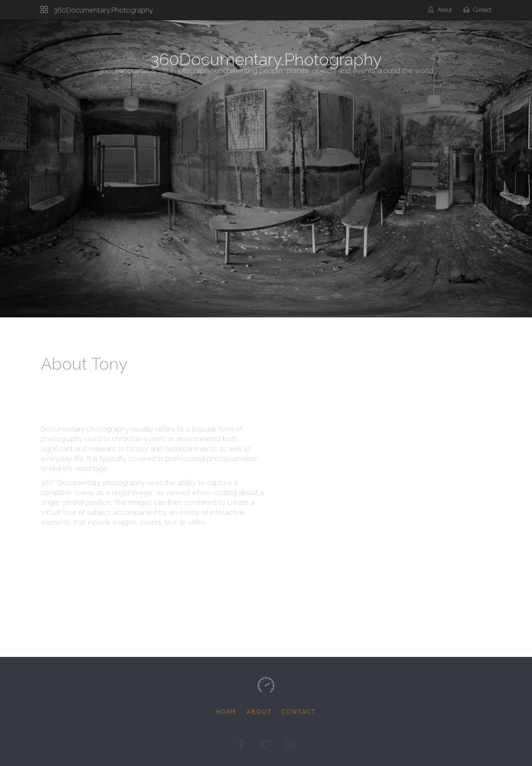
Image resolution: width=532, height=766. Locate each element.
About (440, 10)
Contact (477, 10)
